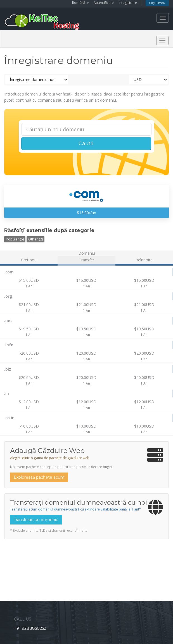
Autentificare (104, 3)
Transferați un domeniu (36, 520)
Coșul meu (157, 3)
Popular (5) (15, 239)
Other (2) (35, 239)
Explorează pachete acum (39, 477)
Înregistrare (128, 3)
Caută (86, 144)
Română (80, 3)
